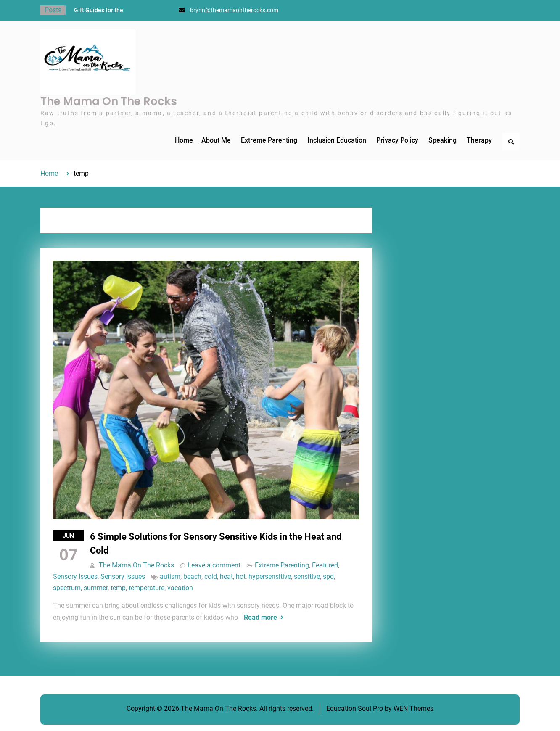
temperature (147, 588)
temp (118, 588)
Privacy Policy (397, 140)
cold (211, 577)
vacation (180, 588)
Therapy (479, 140)
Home (184, 140)
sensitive (307, 577)
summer (96, 588)
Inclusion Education (337, 140)
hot (241, 577)
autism (170, 577)
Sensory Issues (75, 577)
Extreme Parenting (269, 140)
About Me (216, 140)
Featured (325, 565)
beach (192, 577)
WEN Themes (413, 709)
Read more (260, 617)
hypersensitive (270, 577)
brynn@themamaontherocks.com (234, 10)
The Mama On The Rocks (109, 101)
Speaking (442, 140)
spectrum (67, 588)
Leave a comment (214, 565)
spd (328, 577)
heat (226, 577)
